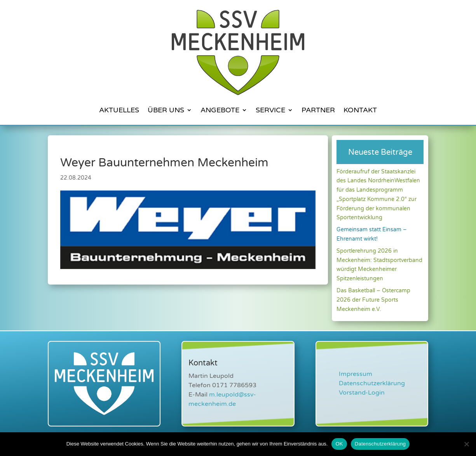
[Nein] (466, 444)
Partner (318, 110)
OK (339, 444)
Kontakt (360, 110)
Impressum (356, 374)
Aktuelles (119, 110)
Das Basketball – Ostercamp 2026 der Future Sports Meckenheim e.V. (373, 300)
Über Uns (166, 110)
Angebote (220, 110)
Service (270, 110)
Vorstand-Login (362, 393)
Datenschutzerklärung (372, 383)
